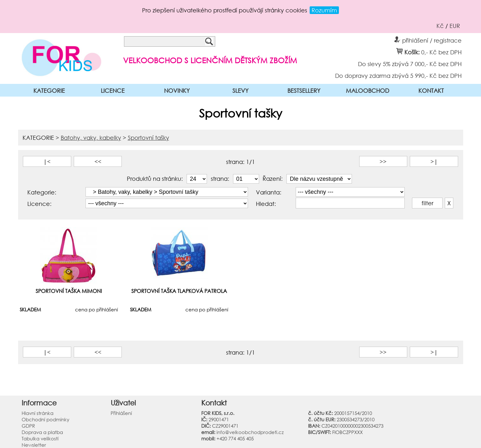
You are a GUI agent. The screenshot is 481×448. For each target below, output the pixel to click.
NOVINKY (177, 91)
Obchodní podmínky (45, 419)
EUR (455, 26)
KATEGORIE (49, 91)
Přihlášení (121, 413)
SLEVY (240, 91)
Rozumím (324, 10)
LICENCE (113, 91)
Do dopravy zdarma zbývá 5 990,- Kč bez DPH (398, 75)
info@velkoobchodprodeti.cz (250, 432)
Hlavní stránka (38, 413)
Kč (440, 26)
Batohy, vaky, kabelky (91, 138)
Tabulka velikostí (40, 438)
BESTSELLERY (304, 91)
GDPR (28, 426)
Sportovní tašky (148, 138)
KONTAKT (431, 91)
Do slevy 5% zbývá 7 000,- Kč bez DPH (410, 64)
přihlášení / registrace (428, 39)
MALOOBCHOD (368, 91)
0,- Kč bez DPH (441, 52)
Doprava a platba (42, 432)
